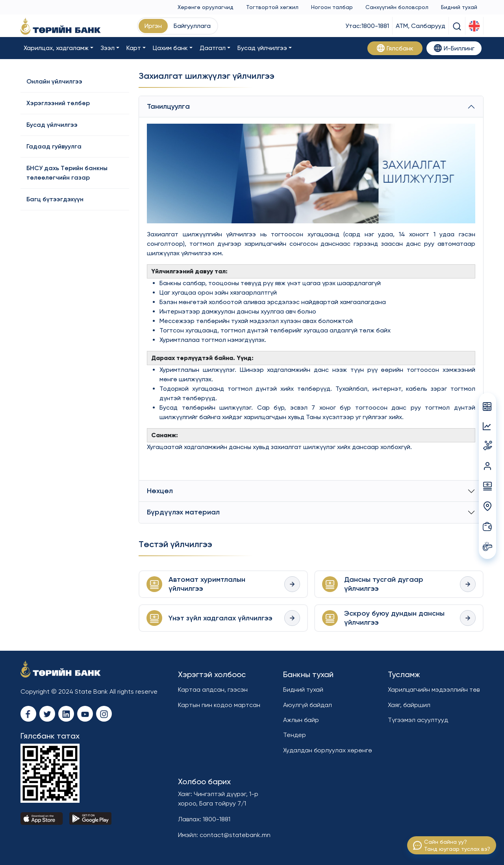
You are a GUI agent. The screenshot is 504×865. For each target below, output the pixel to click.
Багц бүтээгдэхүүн (55, 199)
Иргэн (153, 26)
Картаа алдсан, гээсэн (213, 690)
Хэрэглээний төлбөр (58, 103)
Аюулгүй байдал (308, 705)
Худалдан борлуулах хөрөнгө (328, 750)
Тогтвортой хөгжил (272, 7)
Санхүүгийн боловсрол (397, 7)
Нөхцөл (160, 491)
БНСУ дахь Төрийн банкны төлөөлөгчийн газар (67, 173)
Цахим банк (170, 48)
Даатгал (213, 48)
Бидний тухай (459, 7)
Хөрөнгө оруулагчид (206, 7)
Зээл (107, 48)
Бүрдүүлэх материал (183, 512)
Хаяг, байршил (409, 705)
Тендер (295, 735)
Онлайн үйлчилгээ (54, 81)
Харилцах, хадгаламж (56, 48)
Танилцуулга (168, 106)
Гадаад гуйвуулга (54, 146)
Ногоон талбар (332, 7)
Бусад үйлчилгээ (262, 48)
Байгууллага (192, 26)
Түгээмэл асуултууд (418, 720)
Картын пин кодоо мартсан (219, 705)
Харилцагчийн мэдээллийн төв (434, 690)
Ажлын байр (301, 720)
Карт (134, 48)
